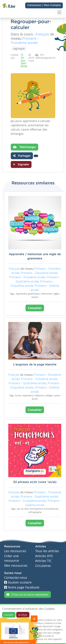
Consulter (35, 308)
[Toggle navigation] (59, 12)
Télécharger (24, 147)
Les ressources (15, 551)
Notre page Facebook (22, 587)
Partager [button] (22, 156)
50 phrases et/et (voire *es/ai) (35, 482)
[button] (36, 156)
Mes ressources (16, 566)
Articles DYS (44, 556)
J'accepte (9, 615)
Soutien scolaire (18, 582)
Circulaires (43, 566)
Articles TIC (43, 561)
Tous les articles (47, 551)
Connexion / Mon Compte (44, 5)
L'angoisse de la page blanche (35, 365)
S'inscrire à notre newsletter (28, 595)
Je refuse (23, 615)
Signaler (21, 164)
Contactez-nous (16, 578)
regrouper (19, 48)
